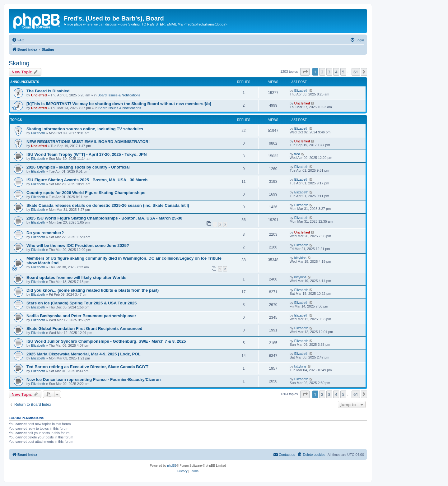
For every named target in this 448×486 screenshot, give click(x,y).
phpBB (172, 466)
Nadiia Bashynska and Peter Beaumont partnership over (81, 316)
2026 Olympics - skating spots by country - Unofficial (78, 167)
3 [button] (329, 72)
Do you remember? (45, 233)
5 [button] (343, 72)
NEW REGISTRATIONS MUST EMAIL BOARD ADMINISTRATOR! (88, 142)
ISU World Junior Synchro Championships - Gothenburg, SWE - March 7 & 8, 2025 (106, 341)
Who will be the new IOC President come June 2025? (78, 245)
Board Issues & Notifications (119, 95)
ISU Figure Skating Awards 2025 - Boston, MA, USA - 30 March (87, 180)
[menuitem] (18, 40)
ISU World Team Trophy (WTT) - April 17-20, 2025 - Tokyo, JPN (86, 154)
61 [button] (356, 72)
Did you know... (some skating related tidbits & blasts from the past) (93, 290)
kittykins (300, 258)
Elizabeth (301, 90)
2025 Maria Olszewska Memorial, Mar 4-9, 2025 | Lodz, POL (84, 354)
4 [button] (336, 72)
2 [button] (322, 72)
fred (297, 154)
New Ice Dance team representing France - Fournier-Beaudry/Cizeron (94, 380)
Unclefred (39, 95)
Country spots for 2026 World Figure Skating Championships (86, 193)
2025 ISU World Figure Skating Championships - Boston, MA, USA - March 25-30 (104, 218)
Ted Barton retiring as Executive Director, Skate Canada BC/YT (87, 367)
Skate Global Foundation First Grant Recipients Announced (84, 329)
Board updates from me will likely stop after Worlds (76, 278)
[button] (305, 72)
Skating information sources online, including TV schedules (85, 129)
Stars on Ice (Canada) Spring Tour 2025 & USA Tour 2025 (82, 303)
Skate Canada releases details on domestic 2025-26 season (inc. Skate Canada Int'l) (108, 205)
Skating (19, 63)
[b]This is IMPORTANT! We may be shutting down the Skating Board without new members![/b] (119, 104)
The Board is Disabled (48, 91)
